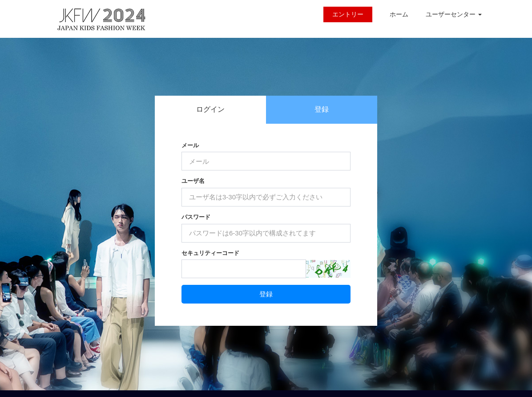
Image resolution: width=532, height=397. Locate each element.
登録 (322, 109)
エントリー (348, 14)
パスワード (196, 217)
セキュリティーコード (210, 253)
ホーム (399, 14)
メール (190, 145)
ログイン (210, 109)
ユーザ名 (193, 181)
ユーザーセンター (454, 14)
